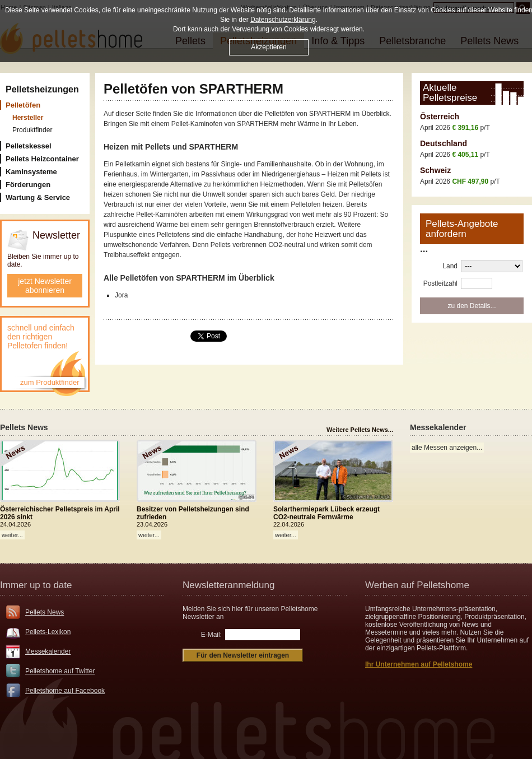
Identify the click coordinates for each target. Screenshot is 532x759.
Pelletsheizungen (42, 89)
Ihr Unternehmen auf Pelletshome (419, 664)
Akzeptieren (269, 47)
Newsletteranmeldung (228, 585)
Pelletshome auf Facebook (65, 691)
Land (450, 266)
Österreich (440, 117)
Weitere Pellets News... (360, 430)
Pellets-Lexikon (48, 632)
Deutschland (444, 143)
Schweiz (435, 170)
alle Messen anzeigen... (447, 448)
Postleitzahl (440, 283)
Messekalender (48, 651)
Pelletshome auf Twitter (60, 671)
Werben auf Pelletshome (417, 585)
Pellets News (45, 612)
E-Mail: (211, 635)
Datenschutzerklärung (283, 20)
